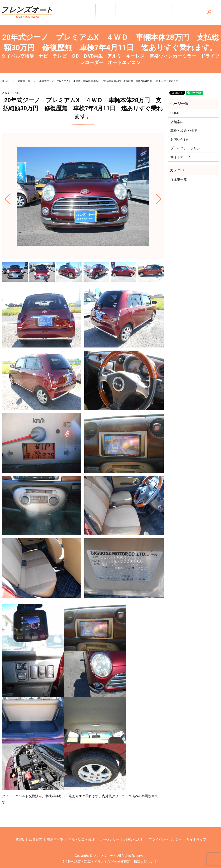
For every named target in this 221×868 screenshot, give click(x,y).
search (214, 12)
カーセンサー (184, 12)
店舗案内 (94, 12)
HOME (6, 81)
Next (162, 197)
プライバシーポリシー (187, 148)
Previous (4, 197)
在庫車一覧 (119, 12)
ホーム (72, 12)
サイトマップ (180, 157)
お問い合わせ (180, 139)
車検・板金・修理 (151, 12)
